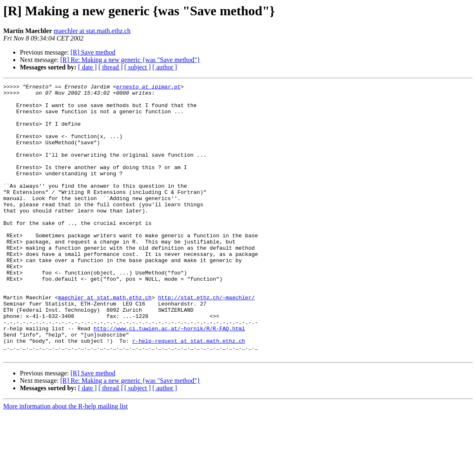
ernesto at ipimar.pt (148, 88)
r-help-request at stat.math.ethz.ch (189, 393)
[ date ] (87, 67)
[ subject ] (138, 67)
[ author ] (165, 67)
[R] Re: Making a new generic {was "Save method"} (130, 60)
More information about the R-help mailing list (65, 461)
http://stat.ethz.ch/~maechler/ (206, 341)
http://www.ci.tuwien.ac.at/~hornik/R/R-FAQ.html (169, 378)
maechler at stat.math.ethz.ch (92, 31)
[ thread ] (111, 67)
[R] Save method (93, 52)
